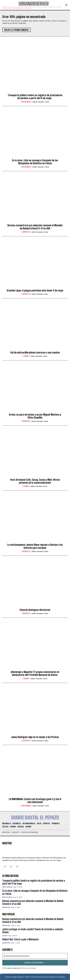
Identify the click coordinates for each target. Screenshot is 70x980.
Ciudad (26, 356)
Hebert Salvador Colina (41, 102)
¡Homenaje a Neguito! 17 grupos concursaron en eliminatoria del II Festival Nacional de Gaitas (35, 673)
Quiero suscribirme (35, 963)
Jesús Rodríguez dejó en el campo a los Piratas (35, 737)
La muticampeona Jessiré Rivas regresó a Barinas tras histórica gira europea (35, 546)
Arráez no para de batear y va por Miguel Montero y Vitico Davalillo (35, 416)
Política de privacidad (28, 968)
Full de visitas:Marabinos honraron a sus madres (35, 353)
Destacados (26, 102)
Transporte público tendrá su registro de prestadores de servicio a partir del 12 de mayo (35, 97)
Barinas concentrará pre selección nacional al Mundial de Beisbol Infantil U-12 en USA (35, 227)
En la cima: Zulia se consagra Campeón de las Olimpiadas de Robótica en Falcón (35, 162)
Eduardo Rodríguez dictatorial (35, 610)
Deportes (26, 232)
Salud (5, 936)
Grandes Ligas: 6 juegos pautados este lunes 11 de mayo (35, 290)
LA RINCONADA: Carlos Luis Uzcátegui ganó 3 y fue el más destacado (35, 801)
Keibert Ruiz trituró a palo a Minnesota (20, 939)
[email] (35, 956)
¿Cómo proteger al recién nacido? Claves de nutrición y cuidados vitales (33, 931)
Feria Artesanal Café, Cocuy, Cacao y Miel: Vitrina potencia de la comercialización (35, 481)
